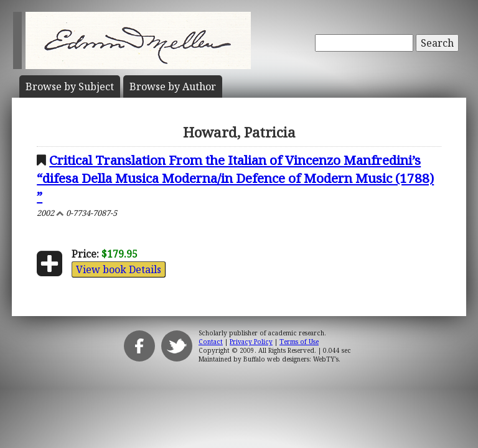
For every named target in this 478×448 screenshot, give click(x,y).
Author (173, 86)
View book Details (119, 269)
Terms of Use (299, 342)
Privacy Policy (251, 342)
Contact (211, 342)
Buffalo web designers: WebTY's (291, 359)
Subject (70, 86)
